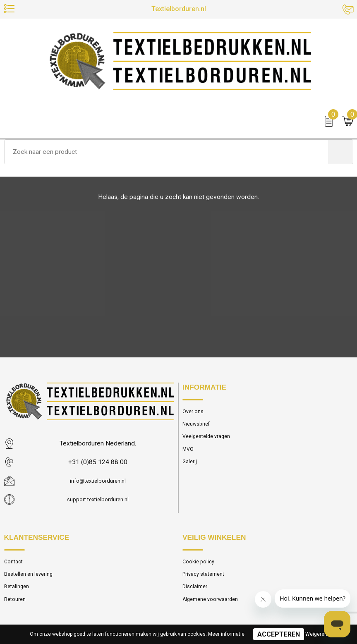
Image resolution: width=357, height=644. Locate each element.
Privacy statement (207, 576)
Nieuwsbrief (199, 426)
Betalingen (18, 590)
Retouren (17, 604)
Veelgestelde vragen (210, 440)
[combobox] (166, 155)
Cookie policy (200, 563)
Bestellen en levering (32, 576)
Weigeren (316, 634)
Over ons (195, 412)
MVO (189, 454)
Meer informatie (226, 634)
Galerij (191, 468)
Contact (15, 563)
